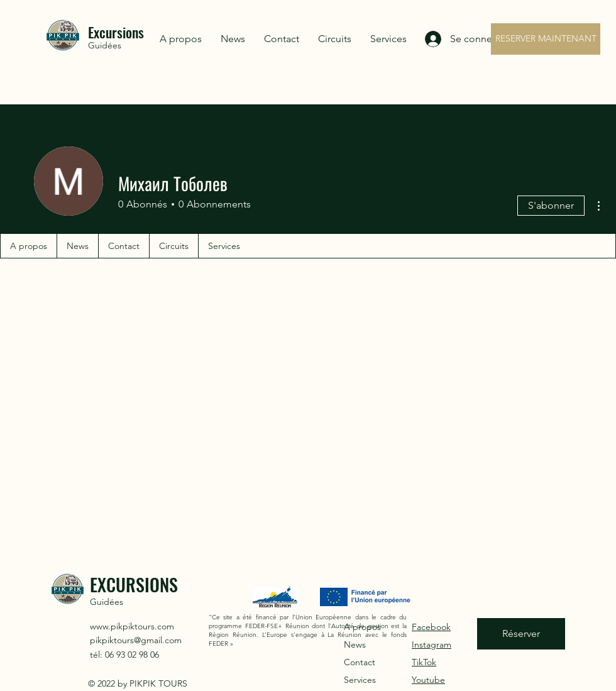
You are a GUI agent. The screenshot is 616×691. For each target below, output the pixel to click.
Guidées (105, 45)
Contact (360, 662)
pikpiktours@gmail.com (136, 640)
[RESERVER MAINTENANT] (546, 39)
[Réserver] (521, 634)
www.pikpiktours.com (132, 626)
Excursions (116, 32)
